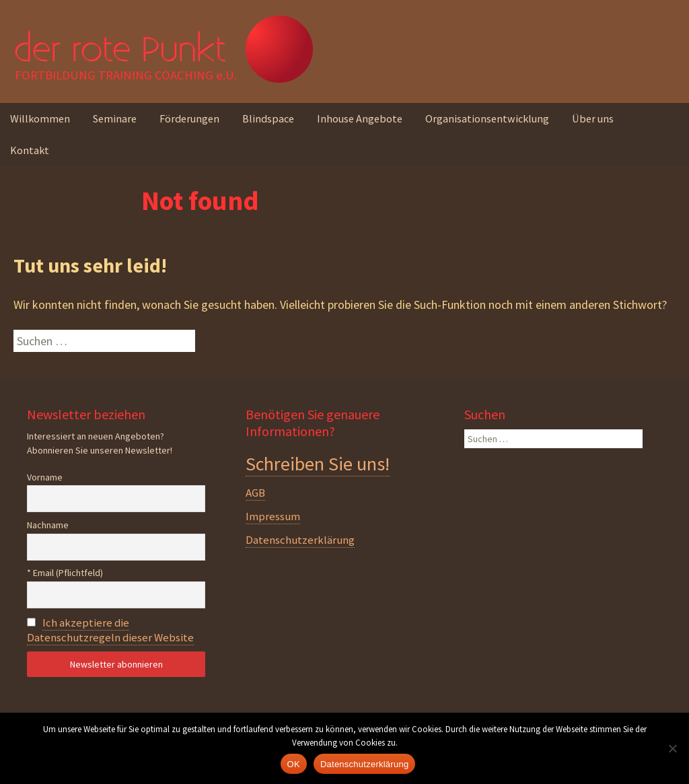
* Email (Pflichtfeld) (65, 573)
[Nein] (672, 748)
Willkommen (40, 118)
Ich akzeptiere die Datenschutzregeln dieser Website (110, 630)
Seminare (115, 118)
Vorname (45, 477)
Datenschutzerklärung (300, 540)
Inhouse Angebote (360, 118)
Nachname (48, 525)
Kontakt (30, 150)
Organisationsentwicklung (487, 118)
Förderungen (189, 118)
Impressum (273, 516)
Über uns (593, 118)
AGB (255, 493)
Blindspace (268, 118)
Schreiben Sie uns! (318, 464)
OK (294, 764)
